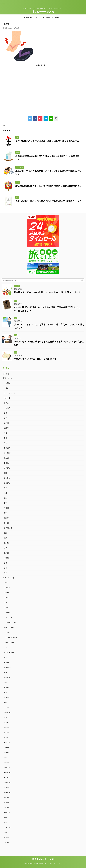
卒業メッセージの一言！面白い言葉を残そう (35, 359)
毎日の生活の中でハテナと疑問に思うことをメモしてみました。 (43, 864)
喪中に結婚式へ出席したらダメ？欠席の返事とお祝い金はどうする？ (48, 201)
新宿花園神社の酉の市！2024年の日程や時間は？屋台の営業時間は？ (49, 186)
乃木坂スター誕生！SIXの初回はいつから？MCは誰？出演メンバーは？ (48, 292)
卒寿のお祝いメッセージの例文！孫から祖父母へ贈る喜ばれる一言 (47, 141)
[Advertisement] (43, 90)
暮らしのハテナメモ (43, 12)
